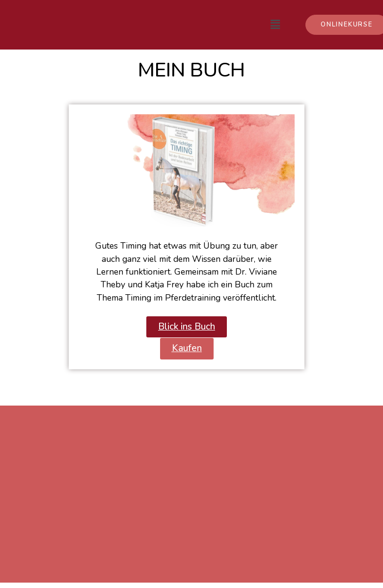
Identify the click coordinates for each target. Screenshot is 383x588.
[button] (187, 327)
